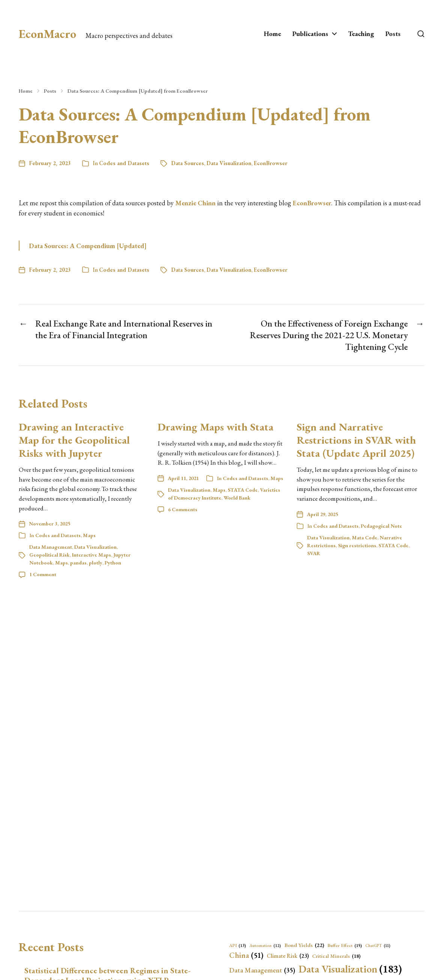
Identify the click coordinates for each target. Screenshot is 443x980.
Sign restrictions (357, 545)
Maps (89, 535)
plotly (96, 563)
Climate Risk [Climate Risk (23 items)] (288, 956)
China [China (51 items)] (246, 955)
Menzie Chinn (195, 203)
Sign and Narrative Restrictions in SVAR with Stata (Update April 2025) (356, 440)
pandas (78, 563)
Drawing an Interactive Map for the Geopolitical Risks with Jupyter (74, 440)
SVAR (314, 553)
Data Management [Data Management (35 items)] (262, 970)
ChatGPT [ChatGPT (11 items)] (378, 945)
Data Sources (188, 163)
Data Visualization (229, 163)
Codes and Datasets (124, 163)
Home (272, 34)
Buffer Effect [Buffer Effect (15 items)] (345, 946)
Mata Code (365, 537)
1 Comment (43, 574)
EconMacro (47, 34)
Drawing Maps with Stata (215, 427)
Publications (310, 34)
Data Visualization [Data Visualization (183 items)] (350, 969)
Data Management (51, 547)
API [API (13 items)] (238, 945)
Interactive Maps (92, 555)
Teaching (361, 34)
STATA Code (243, 490)
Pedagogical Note (381, 526)
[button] (421, 34)
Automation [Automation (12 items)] (265, 946)
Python (113, 563)
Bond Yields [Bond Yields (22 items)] (304, 945)
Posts (393, 34)
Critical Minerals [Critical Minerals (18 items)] (336, 956)
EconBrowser (270, 163)
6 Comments (183, 509)
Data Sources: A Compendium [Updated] (88, 246)
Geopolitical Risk (50, 555)
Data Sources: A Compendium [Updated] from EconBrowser (138, 91)
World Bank (237, 498)
